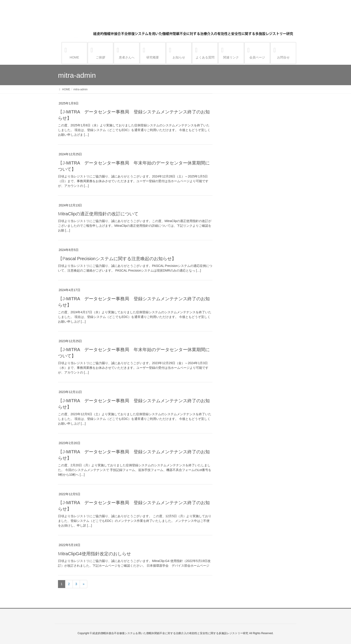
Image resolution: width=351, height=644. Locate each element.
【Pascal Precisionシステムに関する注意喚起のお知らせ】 (117, 259)
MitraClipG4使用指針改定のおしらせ (94, 554)
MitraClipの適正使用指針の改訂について (98, 214)
